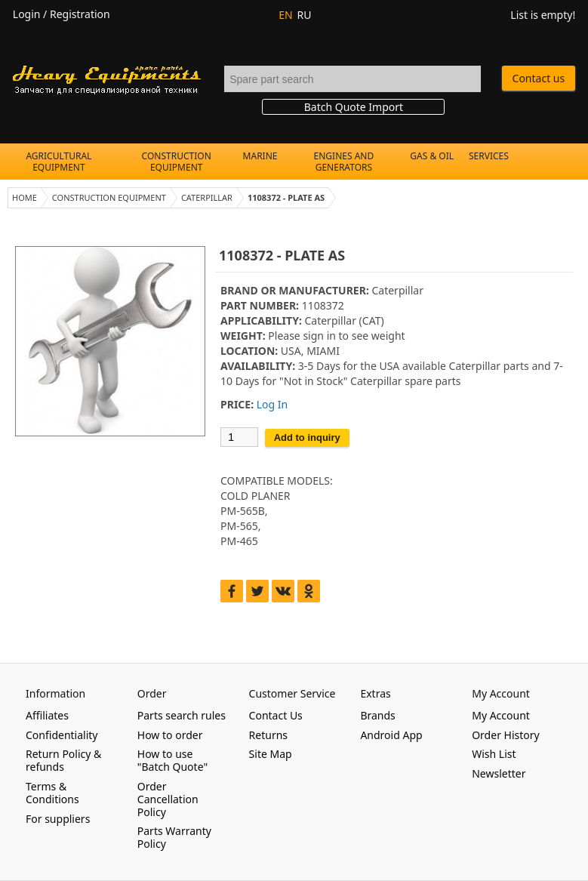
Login (27, 14)
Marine (260, 156)
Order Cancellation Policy (168, 799)
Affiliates (47, 715)
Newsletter (499, 773)
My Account (501, 715)
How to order (170, 735)
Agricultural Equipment (58, 162)
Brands (377, 715)
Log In (272, 404)
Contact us (539, 78)
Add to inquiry (307, 437)
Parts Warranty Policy (174, 837)
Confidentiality (62, 735)
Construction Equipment (177, 162)
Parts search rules (182, 715)
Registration (80, 14)
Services (489, 156)
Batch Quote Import (354, 107)
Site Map (271, 754)
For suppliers (58, 819)
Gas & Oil (432, 156)
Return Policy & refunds (63, 760)
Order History (506, 735)
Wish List (494, 754)
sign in (319, 336)
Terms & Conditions (52, 793)
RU (305, 15)
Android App (391, 735)
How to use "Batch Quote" (172, 760)
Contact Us (276, 715)
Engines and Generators (344, 162)
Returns (268, 735)
